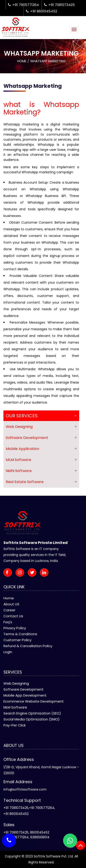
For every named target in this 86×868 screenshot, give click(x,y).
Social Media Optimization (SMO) (32, 719)
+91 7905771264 (23, 5)
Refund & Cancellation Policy (28, 646)
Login (8, 652)
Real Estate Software (25, 482)
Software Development (27, 438)
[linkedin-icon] (46, 573)
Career (9, 610)
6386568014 (40, 837)
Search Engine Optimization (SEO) (32, 713)
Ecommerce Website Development (34, 701)
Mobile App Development (25, 695)
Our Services (22, 416)
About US (11, 604)
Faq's (8, 622)
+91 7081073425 (59, 5)
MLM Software (18, 460)
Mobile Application (22, 449)
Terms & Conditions (20, 634)
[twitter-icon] (33, 573)
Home (22, 61)
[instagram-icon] (21, 573)
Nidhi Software (19, 471)
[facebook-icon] (9, 573)
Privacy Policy (15, 628)
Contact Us (13, 616)
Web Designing (19, 427)
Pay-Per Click (15, 725)
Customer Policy (17, 640)
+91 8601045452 (42, 11)
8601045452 (40, 832)
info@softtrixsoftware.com (25, 789)
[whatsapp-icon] (70, 840)
